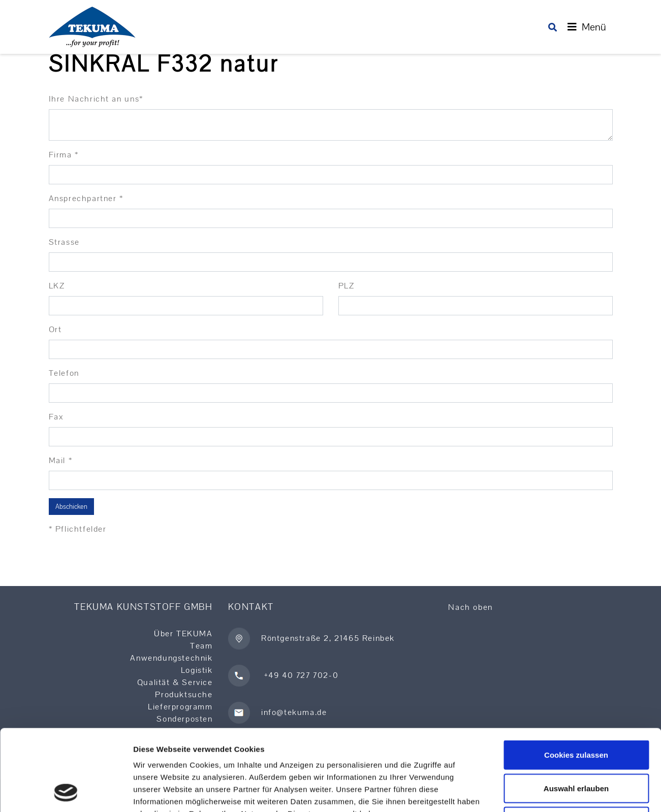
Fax (56, 417)
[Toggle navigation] (587, 27)
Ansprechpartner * (86, 198)
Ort (55, 329)
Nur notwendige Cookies (576, 745)
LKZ (57, 286)
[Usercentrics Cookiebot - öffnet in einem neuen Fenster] (66, 792)
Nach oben (470, 607)
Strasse (64, 242)
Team (201, 646)
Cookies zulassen (576, 679)
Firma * (64, 155)
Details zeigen (540, 792)
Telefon (64, 373)
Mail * (61, 460)
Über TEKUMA (183, 634)
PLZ (347, 286)
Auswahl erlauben (576, 712)
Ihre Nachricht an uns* (96, 99)
